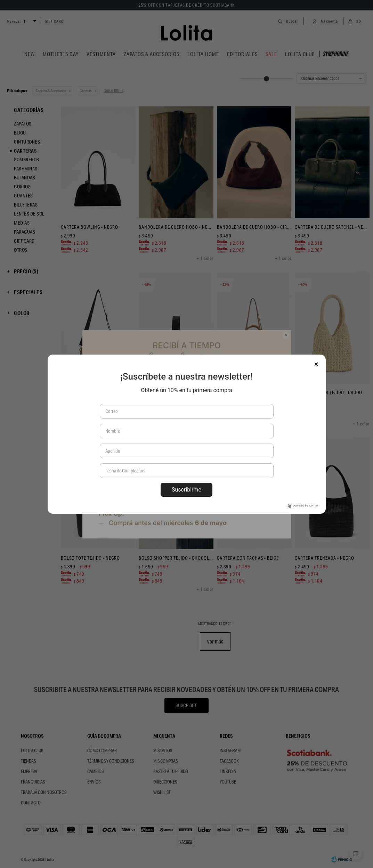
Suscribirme (186, 490)
